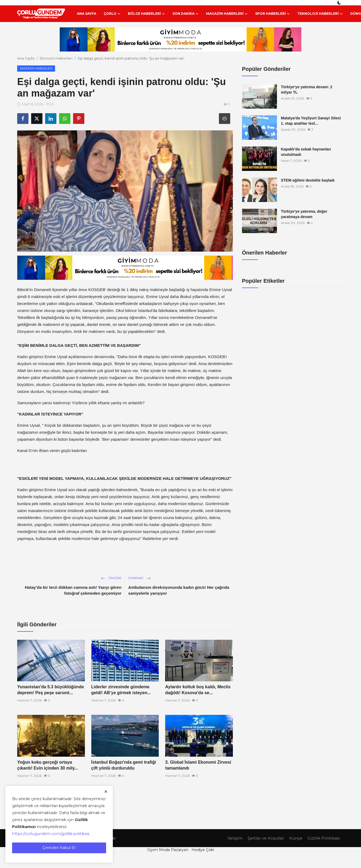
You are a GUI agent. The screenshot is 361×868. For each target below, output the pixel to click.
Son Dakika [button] (185, 14)
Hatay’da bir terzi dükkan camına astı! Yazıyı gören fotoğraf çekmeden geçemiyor (73, 590)
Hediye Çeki (203, 850)
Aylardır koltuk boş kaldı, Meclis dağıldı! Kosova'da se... (198, 690)
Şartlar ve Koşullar (266, 838)
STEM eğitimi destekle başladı (308, 180)
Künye (296, 838)
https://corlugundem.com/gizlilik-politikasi (51, 834)
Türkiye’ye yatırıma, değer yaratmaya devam (304, 214)
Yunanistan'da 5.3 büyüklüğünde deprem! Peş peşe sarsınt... (50, 690)
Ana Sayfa (86, 14)
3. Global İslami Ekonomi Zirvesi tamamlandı (198, 765)
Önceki (111, 578)
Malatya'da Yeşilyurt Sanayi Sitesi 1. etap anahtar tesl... (311, 121)
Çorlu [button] (112, 14)
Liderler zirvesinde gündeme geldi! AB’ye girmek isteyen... (121, 690)
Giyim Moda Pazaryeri (168, 850)
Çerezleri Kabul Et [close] (59, 848)
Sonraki (139, 578)
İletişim (235, 838)
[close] (106, 792)
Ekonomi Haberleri (56, 58)
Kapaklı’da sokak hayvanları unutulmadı (306, 152)
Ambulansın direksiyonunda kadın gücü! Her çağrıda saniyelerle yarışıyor (179, 590)
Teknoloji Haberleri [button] (320, 14)
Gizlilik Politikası (324, 838)
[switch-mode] (340, 3)
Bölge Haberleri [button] (146, 14)
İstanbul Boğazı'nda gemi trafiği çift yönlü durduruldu (124, 765)
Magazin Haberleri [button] (227, 14)
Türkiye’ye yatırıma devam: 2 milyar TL (307, 90)
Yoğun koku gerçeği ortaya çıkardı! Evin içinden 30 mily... (48, 765)
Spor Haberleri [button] (272, 14)
